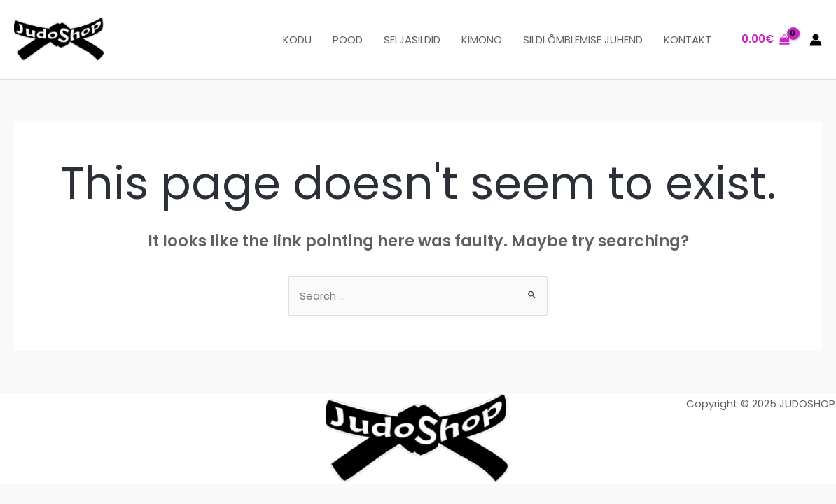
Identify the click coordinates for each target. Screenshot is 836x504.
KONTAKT (688, 40)
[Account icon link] (816, 40)
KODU (297, 40)
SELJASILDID (412, 40)
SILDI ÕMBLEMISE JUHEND (583, 40)
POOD (348, 40)
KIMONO (482, 40)
